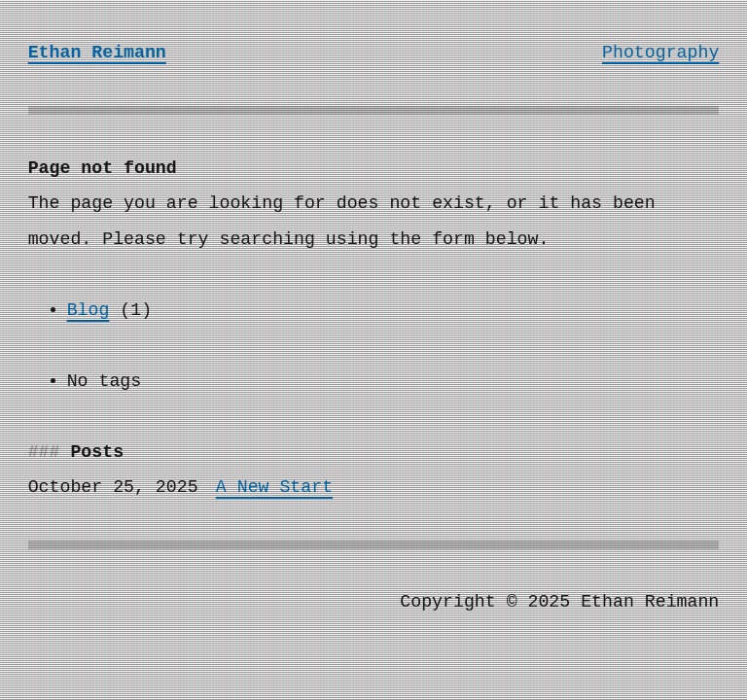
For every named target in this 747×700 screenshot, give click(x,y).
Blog (89, 310)
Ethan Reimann (97, 52)
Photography (660, 52)
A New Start (274, 487)
